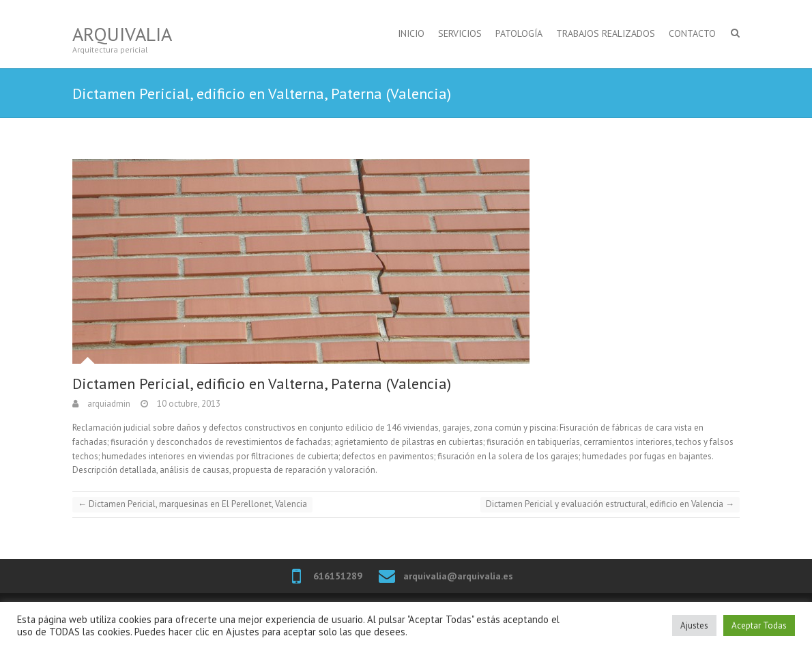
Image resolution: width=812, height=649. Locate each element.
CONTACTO (692, 33)
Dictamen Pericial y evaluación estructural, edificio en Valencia (610, 504)
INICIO (411, 33)
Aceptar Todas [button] (759, 625)
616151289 (338, 576)
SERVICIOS (460, 33)
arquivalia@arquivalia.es (458, 576)
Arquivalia (122, 34)
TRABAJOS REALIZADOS (606, 33)
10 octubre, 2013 (188, 404)
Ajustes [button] (694, 625)
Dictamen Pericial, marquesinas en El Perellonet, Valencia (192, 504)
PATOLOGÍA (519, 33)
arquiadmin (108, 404)
